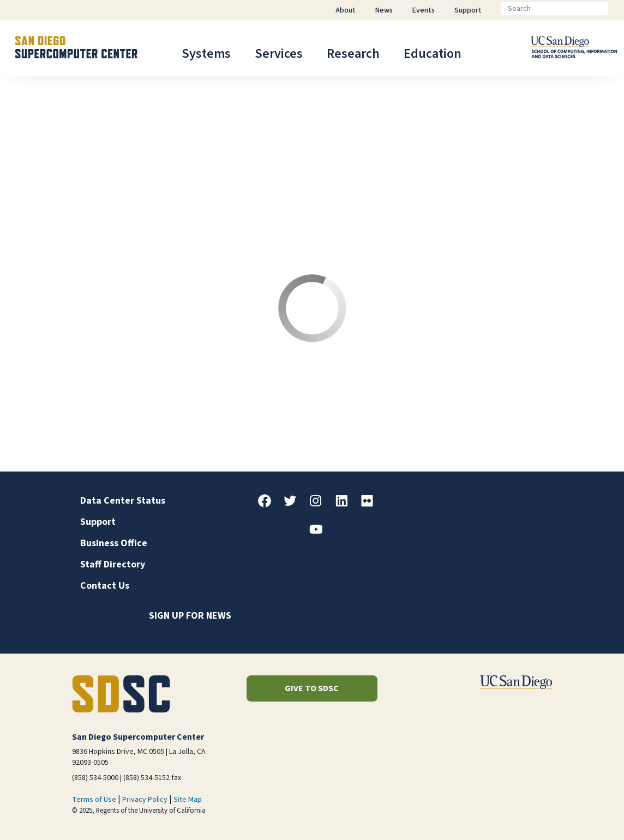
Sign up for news (190, 616)
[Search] (555, 9)
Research (353, 54)
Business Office (114, 543)
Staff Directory (113, 564)
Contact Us (105, 586)
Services (279, 54)
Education (433, 54)
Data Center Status (123, 501)
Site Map (188, 800)
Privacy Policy (145, 800)
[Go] (617, 9)
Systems (206, 54)
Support (98, 522)
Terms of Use (94, 800)
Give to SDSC (312, 688)
